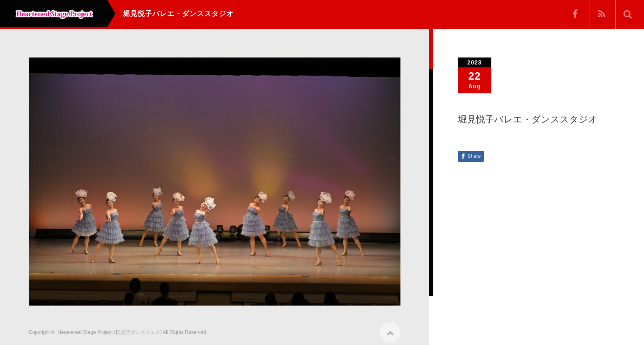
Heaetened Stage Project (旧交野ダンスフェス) (109, 329)
